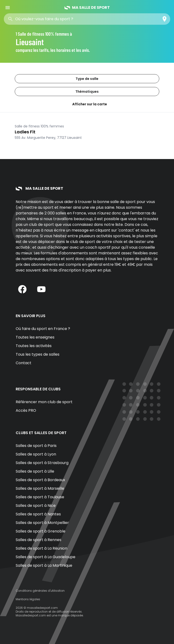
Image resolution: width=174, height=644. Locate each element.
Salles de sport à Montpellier (42, 523)
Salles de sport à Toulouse (40, 497)
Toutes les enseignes (35, 337)
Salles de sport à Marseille (40, 488)
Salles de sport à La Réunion (41, 548)
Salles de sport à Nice (36, 506)
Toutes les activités (34, 346)
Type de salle (87, 79)
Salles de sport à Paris (36, 446)
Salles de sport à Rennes (39, 540)
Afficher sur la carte (87, 104)
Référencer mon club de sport (44, 402)
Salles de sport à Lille (35, 471)
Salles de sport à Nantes (38, 514)
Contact (24, 363)
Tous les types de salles (38, 354)
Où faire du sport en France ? (43, 329)
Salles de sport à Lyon (36, 454)
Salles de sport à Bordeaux (40, 480)
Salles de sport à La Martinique (44, 565)
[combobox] (49, 19)
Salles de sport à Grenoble (41, 531)
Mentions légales (28, 599)
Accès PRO (26, 410)
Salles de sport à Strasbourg (42, 463)
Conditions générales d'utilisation (40, 591)
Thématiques (87, 92)
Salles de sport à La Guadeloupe (46, 557)
